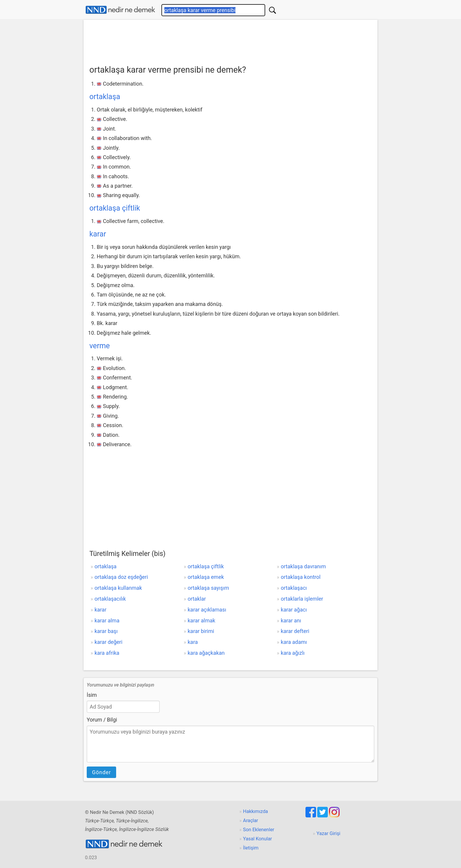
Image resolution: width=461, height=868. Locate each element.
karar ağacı (294, 610)
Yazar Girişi (329, 833)
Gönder (101, 772)
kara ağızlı (293, 653)
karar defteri (295, 631)
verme (100, 346)
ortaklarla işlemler (302, 599)
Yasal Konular (258, 839)
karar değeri (108, 642)
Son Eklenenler (259, 830)
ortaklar (197, 599)
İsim (92, 695)
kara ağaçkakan (206, 653)
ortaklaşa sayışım (208, 588)
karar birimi (201, 631)
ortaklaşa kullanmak (118, 588)
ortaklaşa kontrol (301, 577)
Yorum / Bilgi (102, 720)
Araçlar (251, 820)
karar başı (106, 631)
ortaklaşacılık (110, 599)
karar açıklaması (207, 610)
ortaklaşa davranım (303, 566)
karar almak (201, 620)
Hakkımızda (256, 811)
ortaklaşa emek (206, 577)
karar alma (107, 620)
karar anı (291, 620)
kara (193, 642)
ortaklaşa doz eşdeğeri (121, 577)
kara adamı (294, 642)
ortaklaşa (105, 97)
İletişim (251, 848)
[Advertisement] (230, 40)
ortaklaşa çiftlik (115, 208)
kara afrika (107, 653)
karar (98, 234)
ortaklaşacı (294, 588)
